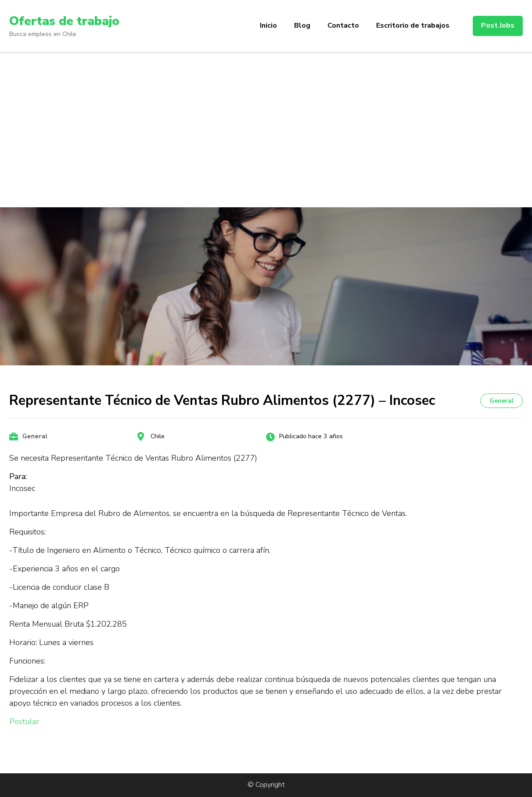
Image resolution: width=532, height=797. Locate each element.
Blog (302, 25)
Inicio (268, 25)
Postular (24, 721)
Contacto (343, 25)
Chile (158, 436)
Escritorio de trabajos (413, 25)
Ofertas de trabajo (64, 21)
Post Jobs (498, 25)
